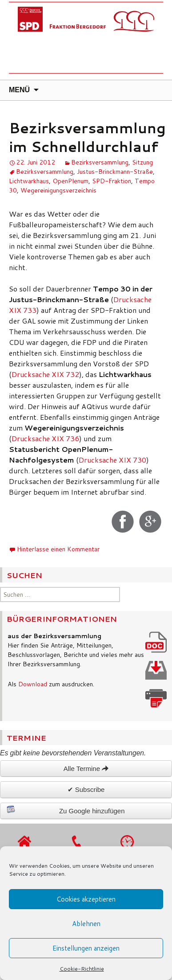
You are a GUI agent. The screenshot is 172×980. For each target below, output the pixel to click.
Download (33, 684)
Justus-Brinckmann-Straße (115, 172)
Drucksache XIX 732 (45, 374)
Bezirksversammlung (100, 162)
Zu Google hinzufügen (66, 810)
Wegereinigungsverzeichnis (58, 190)
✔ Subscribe (86, 789)
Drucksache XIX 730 (112, 460)
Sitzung (142, 162)
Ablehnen (86, 924)
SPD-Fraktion (112, 181)
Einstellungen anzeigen (86, 948)
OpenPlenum (70, 181)
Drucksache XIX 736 (45, 438)
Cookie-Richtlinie (82, 969)
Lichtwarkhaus (29, 181)
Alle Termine (86, 769)
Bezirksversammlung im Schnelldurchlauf (87, 137)
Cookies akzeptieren (86, 899)
